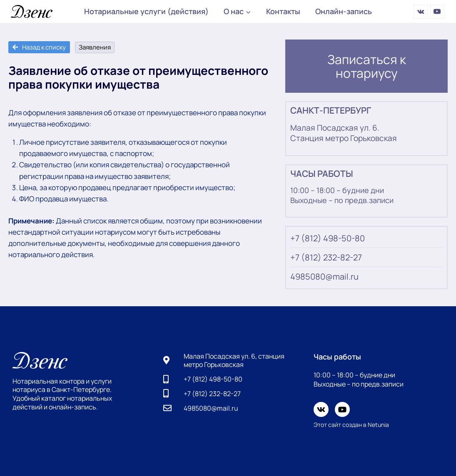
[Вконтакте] (421, 12)
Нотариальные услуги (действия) (146, 11)
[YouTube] (437, 12)
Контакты (283, 11)
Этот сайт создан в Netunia (351, 425)
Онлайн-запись (344, 11)
